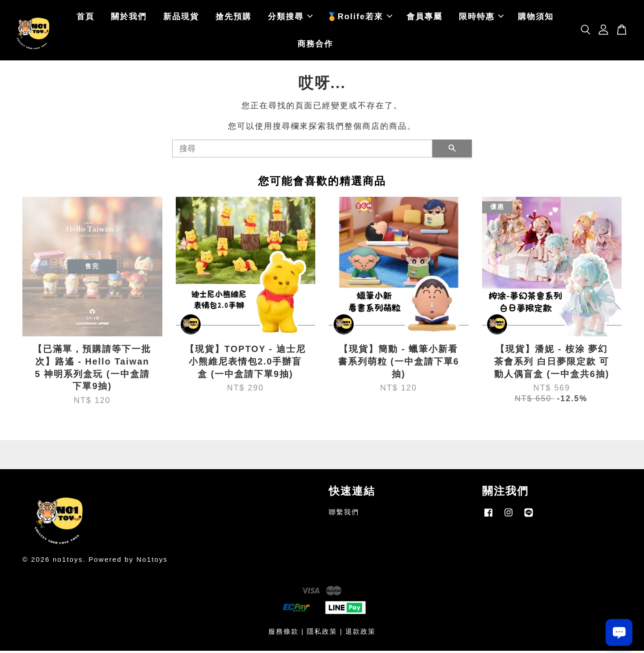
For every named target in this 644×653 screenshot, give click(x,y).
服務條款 (284, 634)
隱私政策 (322, 634)
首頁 (85, 18)
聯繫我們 (344, 515)
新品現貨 (181, 18)
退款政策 (360, 634)
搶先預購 (233, 18)
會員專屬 (424, 18)
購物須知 (536, 18)
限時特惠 (481, 18)
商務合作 (315, 45)
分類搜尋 (290, 18)
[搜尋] (302, 151)
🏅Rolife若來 (360, 18)
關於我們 (129, 18)
